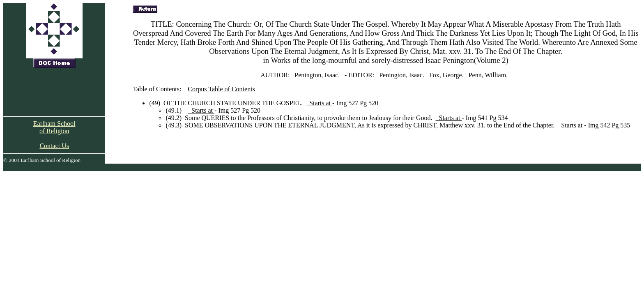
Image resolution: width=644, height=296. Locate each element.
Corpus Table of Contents (221, 89)
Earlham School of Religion (54, 127)
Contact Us (54, 146)
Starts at (319, 103)
